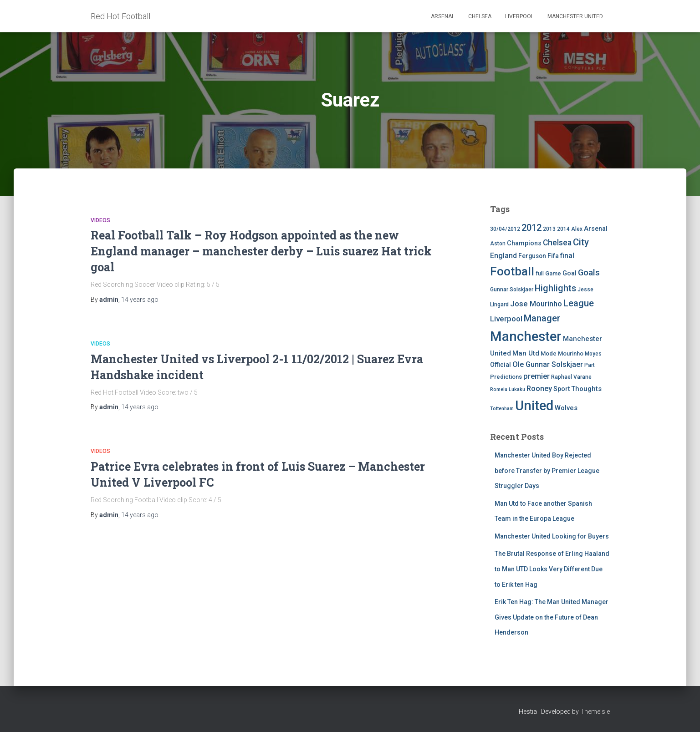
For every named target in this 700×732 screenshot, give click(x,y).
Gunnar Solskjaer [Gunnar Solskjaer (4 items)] (512, 290)
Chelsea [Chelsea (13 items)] (557, 243)
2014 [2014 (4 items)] (563, 229)
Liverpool (519, 16)
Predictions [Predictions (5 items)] (506, 377)
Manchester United (575, 16)
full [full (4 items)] (540, 274)
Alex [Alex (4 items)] (577, 229)
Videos (100, 220)
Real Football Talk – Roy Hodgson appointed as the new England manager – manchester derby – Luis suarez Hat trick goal (261, 251)
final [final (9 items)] (567, 256)
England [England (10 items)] (503, 256)
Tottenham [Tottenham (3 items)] (502, 409)
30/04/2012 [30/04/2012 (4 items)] (505, 229)
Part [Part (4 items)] (590, 365)
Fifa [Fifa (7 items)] (553, 256)
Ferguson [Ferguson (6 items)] (532, 256)
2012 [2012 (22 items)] (531, 228)
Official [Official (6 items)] (501, 365)
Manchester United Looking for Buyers (552, 536)
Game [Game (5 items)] (553, 273)
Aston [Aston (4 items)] (498, 244)
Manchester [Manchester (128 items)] (526, 336)
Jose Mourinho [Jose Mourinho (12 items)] (536, 304)
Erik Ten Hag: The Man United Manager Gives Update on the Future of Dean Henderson (552, 617)
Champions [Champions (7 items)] (524, 243)
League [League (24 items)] (579, 303)
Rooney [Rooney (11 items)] (539, 389)
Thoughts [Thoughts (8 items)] (586, 389)
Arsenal (443, 16)
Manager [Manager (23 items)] (542, 318)
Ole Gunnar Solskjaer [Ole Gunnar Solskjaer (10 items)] (548, 364)
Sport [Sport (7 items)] (562, 389)
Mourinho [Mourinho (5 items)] (571, 353)
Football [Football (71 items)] (512, 271)
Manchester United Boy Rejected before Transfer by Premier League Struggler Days (547, 470)
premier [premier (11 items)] (536, 376)
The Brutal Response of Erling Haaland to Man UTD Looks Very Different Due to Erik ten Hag (552, 569)
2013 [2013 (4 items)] (549, 229)
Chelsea (480, 16)
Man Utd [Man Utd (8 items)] (526, 353)
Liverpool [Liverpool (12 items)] (506, 319)
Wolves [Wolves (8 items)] (566, 408)
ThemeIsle (595, 712)
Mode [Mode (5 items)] (549, 353)
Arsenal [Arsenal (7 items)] (596, 229)
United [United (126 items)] (534, 406)
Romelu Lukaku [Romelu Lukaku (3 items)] (508, 389)
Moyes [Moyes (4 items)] (593, 354)
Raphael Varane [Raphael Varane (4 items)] (571, 377)
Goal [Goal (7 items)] (570, 273)
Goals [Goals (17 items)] (589, 273)
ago (140, 300)
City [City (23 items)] (581, 242)
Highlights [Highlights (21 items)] (555, 288)
